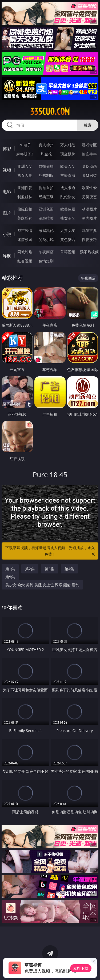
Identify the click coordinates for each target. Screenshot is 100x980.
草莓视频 (68, 252)
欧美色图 (68, 209)
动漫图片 (89, 209)
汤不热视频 (89, 252)
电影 (7, 192)
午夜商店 (46, 252)
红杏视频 (25, 261)
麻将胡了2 (25, 154)
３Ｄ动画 (89, 166)
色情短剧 (46, 261)
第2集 (30, 569)
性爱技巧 (89, 240)
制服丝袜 (25, 197)
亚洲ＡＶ (25, 166)
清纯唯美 (46, 218)
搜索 (88, 125)
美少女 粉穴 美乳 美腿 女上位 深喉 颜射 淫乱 (42, 585)
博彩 (7, 149)
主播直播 (68, 175)
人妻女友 (68, 230)
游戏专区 (89, 145)
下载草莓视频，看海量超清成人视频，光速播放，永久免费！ (51, 551)
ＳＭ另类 (89, 175)
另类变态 (89, 197)
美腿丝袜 (25, 218)
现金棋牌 (68, 154)
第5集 (10, 577)
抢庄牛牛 (89, 154)
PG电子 (25, 145)
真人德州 (46, 145)
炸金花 (46, 154)
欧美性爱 (89, 188)
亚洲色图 (46, 209)
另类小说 (46, 240)
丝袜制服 (46, 175)
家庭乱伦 (46, 230)
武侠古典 (89, 230)
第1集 (10, 569)
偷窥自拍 (25, 209)
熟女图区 (68, 218)
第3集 (50, 569)
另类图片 (89, 218)
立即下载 (81, 968)
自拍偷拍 (46, 166)
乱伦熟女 (68, 197)
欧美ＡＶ (68, 166)
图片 (7, 213)
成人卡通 (68, 188)
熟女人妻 (25, 175)
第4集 (69, 569)
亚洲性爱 (25, 188)
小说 (7, 234)
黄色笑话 (68, 240)
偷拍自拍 (46, 188)
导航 (7, 256)
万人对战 (68, 145)
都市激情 (25, 230)
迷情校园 (25, 240)
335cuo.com (50, 112)
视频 (7, 170)
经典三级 (46, 197)
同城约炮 (25, 252)
